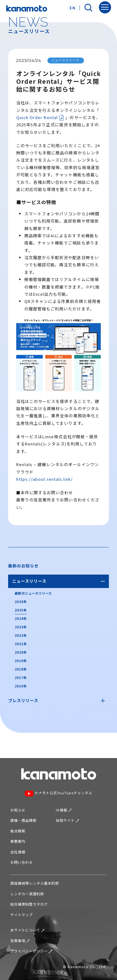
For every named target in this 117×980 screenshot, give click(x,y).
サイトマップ (22, 915)
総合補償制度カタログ (29, 904)
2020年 (21, 652)
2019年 (21, 661)
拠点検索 (18, 831)
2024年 (21, 618)
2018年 (21, 669)
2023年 (21, 627)
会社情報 (18, 852)
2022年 (21, 635)
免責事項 (20, 941)
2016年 (21, 686)
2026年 (21, 602)
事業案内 (18, 841)
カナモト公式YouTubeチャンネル (58, 793)
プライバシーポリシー (31, 951)
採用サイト (68, 820)
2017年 (21, 678)
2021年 (21, 644)
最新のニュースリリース (33, 593)
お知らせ (18, 810)
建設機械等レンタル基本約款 (35, 883)
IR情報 (64, 810)
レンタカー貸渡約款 (27, 894)
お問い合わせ (22, 862)
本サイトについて (28, 930)
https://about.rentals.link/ (44, 479)
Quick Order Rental (40, 118)
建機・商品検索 (23, 820)
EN (73, 8)
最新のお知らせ (23, 566)
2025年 (21, 610)
